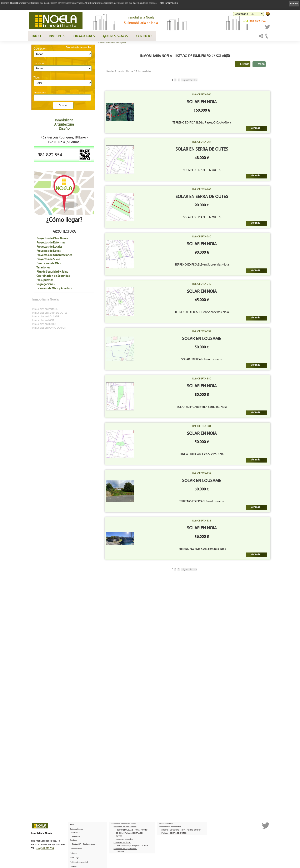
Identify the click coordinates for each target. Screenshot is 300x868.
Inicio (37, 36)
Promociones (84, 36)
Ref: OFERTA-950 (228, 317)
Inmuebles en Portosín (45, 309)
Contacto (144, 36)
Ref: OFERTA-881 (228, 595)
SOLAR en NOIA (228, 116)
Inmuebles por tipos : (122, 842)
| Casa (132, 846)
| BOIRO (119, 830)
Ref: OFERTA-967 (228, 178)
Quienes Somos (116, 36)
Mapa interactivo (166, 824)
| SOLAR (144, 846)
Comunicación (76, 849)
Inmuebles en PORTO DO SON (49, 328)
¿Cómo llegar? (64, 217)
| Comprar (120, 852)
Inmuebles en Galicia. (125, 839)
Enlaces (73, 853)
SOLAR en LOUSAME (228, 463)
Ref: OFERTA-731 (228, 665)
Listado (245, 64)
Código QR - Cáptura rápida (84, 844)
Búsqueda (122, 43)
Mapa (261, 64)
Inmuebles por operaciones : (125, 849)
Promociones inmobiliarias (170, 827)
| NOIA (137, 830)
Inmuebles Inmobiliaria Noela (124, 824)
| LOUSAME (128, 830)
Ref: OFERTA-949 (228, 386)
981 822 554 (254, 21)
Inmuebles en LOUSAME (46, 317)
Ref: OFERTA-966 (228, 108)
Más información (169, 3)
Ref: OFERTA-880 (228, 525)
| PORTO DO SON (194, 830)
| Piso (138, 846)
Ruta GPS (76, 837)
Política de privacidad (79, 862)
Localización (75, 833)
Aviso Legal (75, 858)
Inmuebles (57, 36)
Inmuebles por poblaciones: (125, 827)
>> (190, 80)
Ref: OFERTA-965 (228, 247)
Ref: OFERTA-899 (228, 456)
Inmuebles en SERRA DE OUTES (50, 313)
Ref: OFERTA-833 (228, 734)
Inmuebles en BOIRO (44, 324)
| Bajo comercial (122, 846)
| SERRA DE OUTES (178, 833)
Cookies (73, 867)
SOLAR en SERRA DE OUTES (228, 185)
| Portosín (128, 833)
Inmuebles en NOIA (43, 320)
